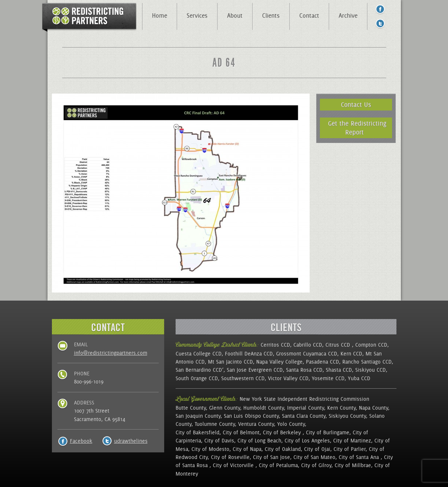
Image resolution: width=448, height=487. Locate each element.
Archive (348, 15)
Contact (309, 15)
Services (197, 15)
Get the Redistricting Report (357, 128)
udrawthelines (131, 441)
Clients (271, 15)
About (235, 15)
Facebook (81, 441)
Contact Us (356, 104)
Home (160, 15)
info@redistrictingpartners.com (111, 353)
